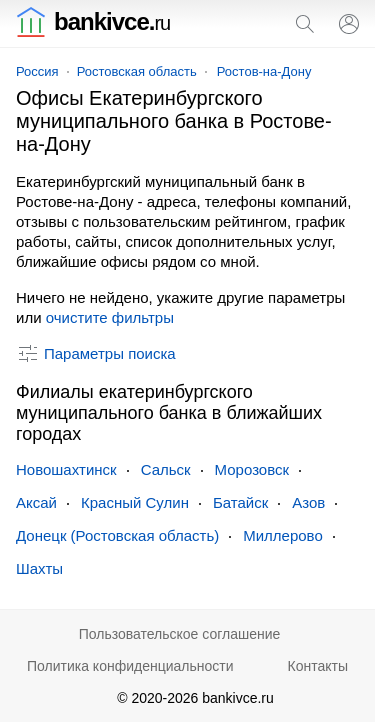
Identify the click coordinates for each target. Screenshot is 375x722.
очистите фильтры (110, 317)
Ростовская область (137, 71)
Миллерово (283, 535)
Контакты (318, 666)
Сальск (166, 469)
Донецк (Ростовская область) (117, 535)
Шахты (39, 568)
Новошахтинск (66, 469)
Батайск (240, 502)
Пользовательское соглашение (180, 634)
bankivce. (93, 21)
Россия (37, 71)
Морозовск (252, 469)
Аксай (36, 502)
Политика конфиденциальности (130, 666)
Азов (308, 502)
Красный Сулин (135, 502)
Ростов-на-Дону (264, 71)
